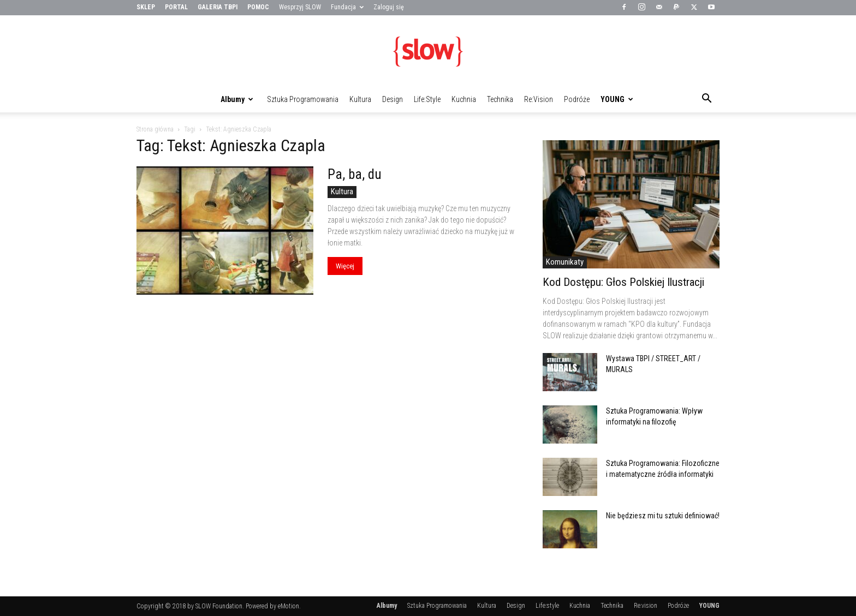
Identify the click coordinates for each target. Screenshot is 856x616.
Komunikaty (565, 262)
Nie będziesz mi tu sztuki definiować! (663, 516)
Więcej (345, 266)
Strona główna (155, 129)
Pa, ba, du (355, 174)
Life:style (427, 99)
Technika (500, 99)
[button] (706, 100)
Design (393, 99)
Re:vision (539, 99)
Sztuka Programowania (303, 99)
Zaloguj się (389, 7)
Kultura (360, 99)
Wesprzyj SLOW (300, 7)
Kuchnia (464, 99)
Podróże (577, 99)
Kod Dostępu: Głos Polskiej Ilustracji (623, 282)
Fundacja (347, 7)
